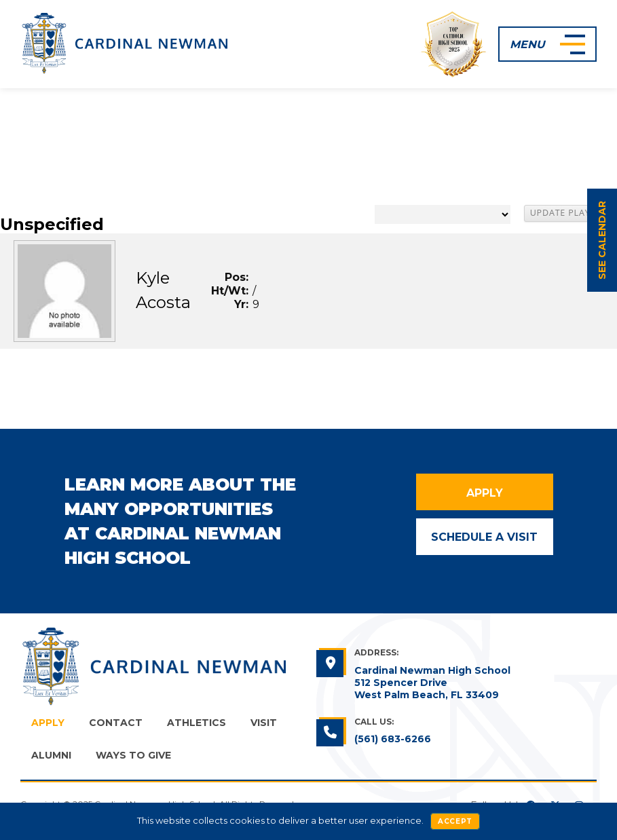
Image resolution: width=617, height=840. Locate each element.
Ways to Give (133, 755)
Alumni (51, 755)
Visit (264, 723)
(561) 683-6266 (393, 739)
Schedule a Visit (484, 537)
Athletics (197, 723)
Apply (485, 493)
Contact (116, 723)
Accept (455, 821)
